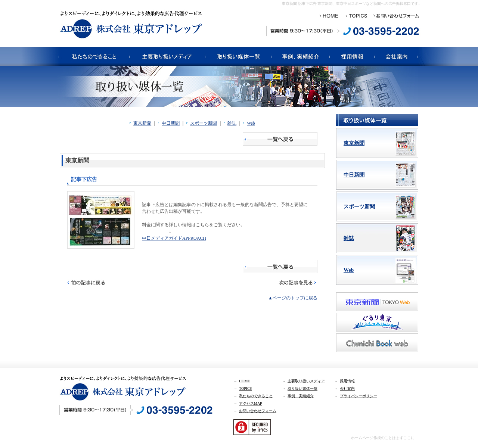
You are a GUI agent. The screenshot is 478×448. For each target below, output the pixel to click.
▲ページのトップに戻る (293, 298)
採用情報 (347, 381)
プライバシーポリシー (358, 396)
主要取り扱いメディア (306, 381)
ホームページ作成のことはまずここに (383, 438)
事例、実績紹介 (301, 396)
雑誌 (232, 123)
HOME (244, 381)
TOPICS (245, 388)
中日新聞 (171, 123)
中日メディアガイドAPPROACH (174, 238)
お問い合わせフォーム (258, 411)
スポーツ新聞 (204, 123)
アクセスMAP (251, 403)
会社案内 (347, 388)
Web (251, 123)
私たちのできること (256, 396)
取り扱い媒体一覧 (302, 388)
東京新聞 (142, 123)
